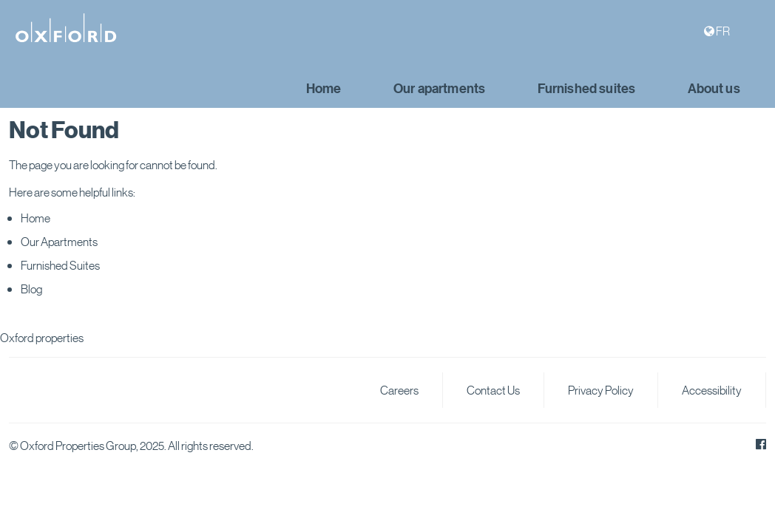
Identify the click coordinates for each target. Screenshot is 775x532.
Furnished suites (587, 88)
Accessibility (712, 390)
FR (723, 31)
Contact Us (493, 390)
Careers (399, 390)
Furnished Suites (60, 265)
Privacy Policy (601, 390)
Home (324, 88)
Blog (31, 289)
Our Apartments (59, 241)
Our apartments (439, 88)
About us (714, 88)
